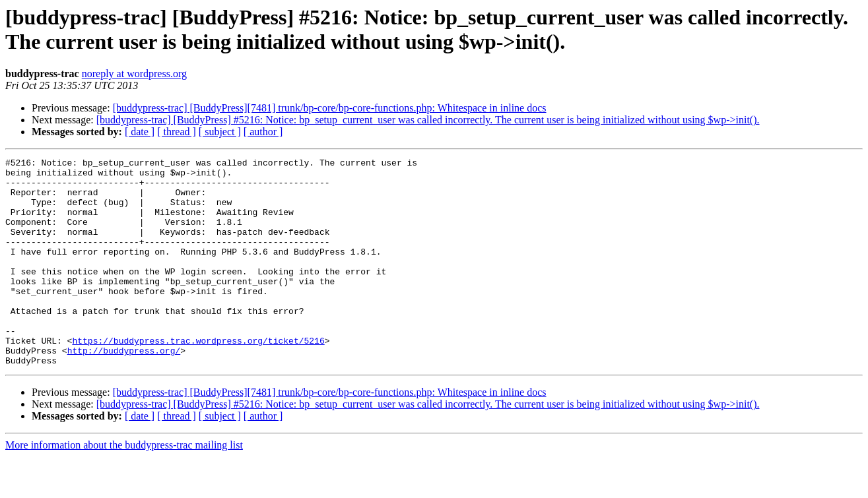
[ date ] (140, 132)
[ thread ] (177, 132)
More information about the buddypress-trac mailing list (124, 486)
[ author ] (263, 132)
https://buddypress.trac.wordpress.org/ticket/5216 (198, 378)
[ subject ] (220, 132)
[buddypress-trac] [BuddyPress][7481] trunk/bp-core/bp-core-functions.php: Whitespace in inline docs (330, 108)
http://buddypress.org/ (124, 390)
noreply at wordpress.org (134, 74)
